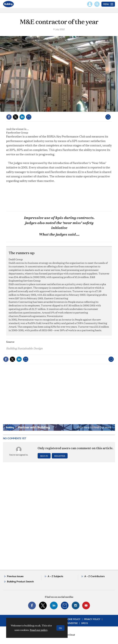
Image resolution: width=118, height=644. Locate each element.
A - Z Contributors (94, 576)
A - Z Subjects (55, 576)
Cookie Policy (72, 619)
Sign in (44, 456)
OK (60, 628)
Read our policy (39, 630)
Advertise (72, 623)
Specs (85, 623)
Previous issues (15, 576)
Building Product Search (20, 582)
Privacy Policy (92, 619)
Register (60, 456)
